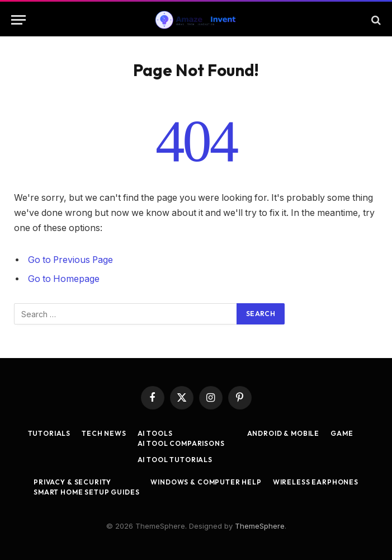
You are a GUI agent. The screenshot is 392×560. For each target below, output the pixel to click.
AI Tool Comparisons (181, 443)
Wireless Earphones (316, 482)
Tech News (104, 433)
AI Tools (155, 433)
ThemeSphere (260, 526)
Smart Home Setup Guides (86, 492)
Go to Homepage (64, 279)
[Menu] (18, 20)
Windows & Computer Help (206, 482)
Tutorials (49, 433)
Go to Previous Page (70, 260)
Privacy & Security (72, 482)
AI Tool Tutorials (175, 460)
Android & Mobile (283, 433)
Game (342, 433)
